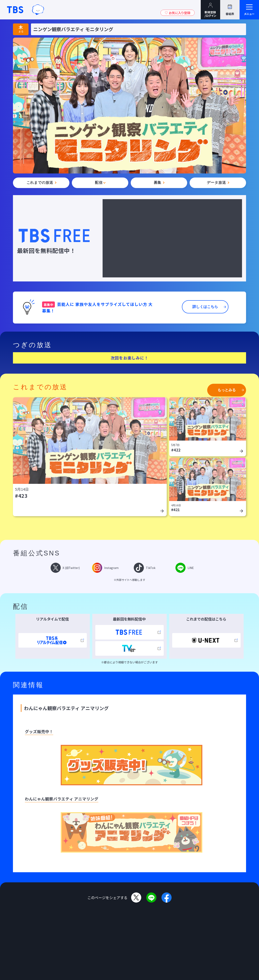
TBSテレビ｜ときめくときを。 (15, 10)
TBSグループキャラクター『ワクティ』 (38, 10)
